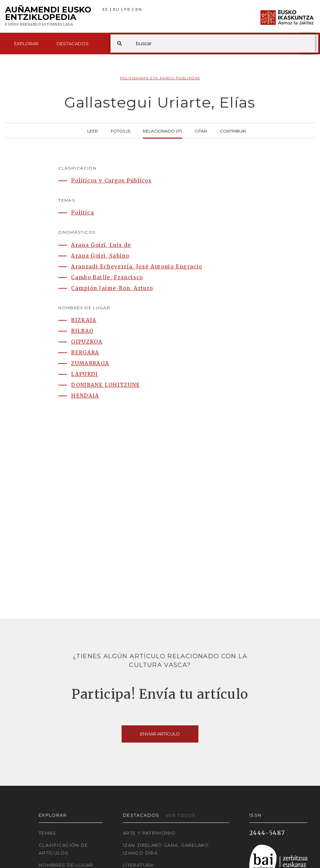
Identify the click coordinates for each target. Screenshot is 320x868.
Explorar (26, 44)
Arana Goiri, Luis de (101, 245)
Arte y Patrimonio (149, 833)
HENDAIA (85, 396)
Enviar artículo (160, 734)
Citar (201, 131)
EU (116, 10)
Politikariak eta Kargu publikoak (160, 78)
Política (83, 213)
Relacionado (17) (163, 131)
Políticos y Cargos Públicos (111, 181)
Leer (93, 131)
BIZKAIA (84, 320)
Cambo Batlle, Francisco (107, 277)
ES (105, 10)
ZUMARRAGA (90, 363)
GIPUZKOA (87, 342)
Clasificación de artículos (63, 849)
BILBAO (82, 331)
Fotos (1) (121, 131)
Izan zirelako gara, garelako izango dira (166, 849)
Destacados (73, 44)
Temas (47, 833)
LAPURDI (85, 374)
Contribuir (233, 131)
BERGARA (85, 353)
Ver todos (181, 815)
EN (139, 10)
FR (127, 10)
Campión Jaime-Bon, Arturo (112, 288)
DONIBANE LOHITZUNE (105, 385)
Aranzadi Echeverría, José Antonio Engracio (137, 267)
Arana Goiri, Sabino (100, 256)
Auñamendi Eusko (48, 17)
